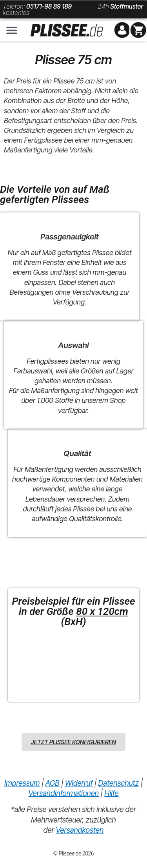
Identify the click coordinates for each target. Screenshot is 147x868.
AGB (53, 783)
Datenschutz (119, 783)
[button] (12, 30)
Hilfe (111, 793)
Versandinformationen (64, 793)
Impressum (22, 783)
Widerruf (79, 783)
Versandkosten (80, 830)
